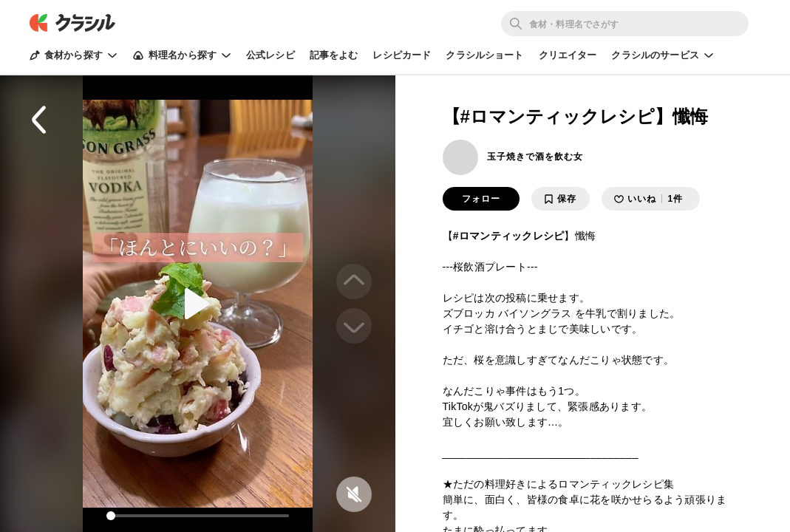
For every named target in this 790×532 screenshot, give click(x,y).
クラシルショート (484, 55)
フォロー (481, 199)
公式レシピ (270, 55)
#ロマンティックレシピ (509, 236)
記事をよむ (334, 55)
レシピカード (402, 55)
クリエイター (568, 55)
